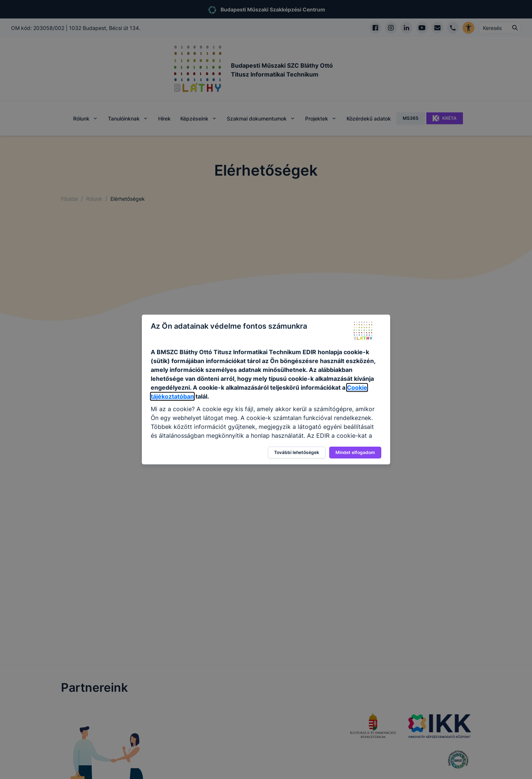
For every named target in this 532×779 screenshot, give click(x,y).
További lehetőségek (297, 452)
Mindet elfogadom (355, 452)
